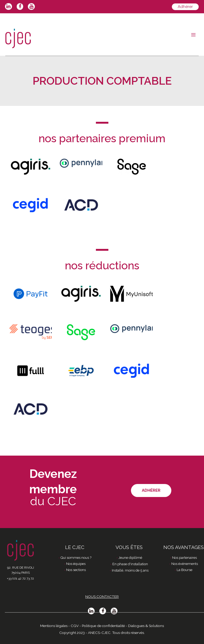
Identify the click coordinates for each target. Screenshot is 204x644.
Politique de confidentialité (103, 626)
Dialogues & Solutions (146, 626)
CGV (75, 626)
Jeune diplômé (130, 558)
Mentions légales (54, 626)
